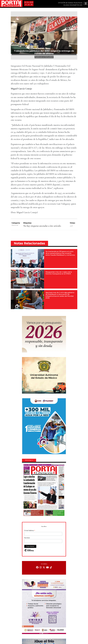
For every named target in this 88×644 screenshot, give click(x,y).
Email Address (30, 531)
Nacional (15, 225)
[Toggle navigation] (86, 4)
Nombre (27, 538)
